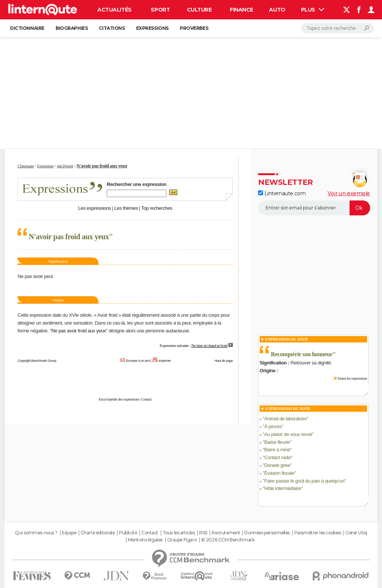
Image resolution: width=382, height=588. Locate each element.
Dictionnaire (27, 28)
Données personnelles (267, 533)
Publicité (128, 533)
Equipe (69, 533)
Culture (199, 10)
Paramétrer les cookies (318, 533)
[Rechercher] (337, 28)
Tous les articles (179, 533)
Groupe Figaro (182, 540)
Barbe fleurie (277, 442)
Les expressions (94, 208)
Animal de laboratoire (285, 419)
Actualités (115, 10)
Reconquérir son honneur (302, 354)
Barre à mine (277, 450)
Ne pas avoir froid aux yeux (79, 331)
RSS (203, 533)
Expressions (152, 28)
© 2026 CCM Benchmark (228, 540)
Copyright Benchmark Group (37, 361)
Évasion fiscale (279, 473)
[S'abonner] (314, 208)
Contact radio (278, 457)
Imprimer (165, 361)
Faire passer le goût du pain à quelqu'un (304, 481)
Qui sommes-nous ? (36, 533)
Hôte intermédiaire (283, 488)
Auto (277, 10)
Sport (160, 10)
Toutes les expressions (352, 378)
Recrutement (226, 533)
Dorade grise (277, 465)
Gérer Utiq (356, 533)
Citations (112, 28)
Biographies (72, 28)
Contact (146, 399)
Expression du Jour (286, 339)
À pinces (273, 426)
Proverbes (194, 28)
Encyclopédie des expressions (119, 399)
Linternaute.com (282, 193)
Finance (242, 10)
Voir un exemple (349, 193)
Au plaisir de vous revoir (288, 434)
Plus (313, 10)
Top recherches (157, 208)
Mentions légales (145, 540)
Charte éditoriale (98, 533)
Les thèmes (126, 208)
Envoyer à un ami (138, 361)
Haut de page (224, 361)
